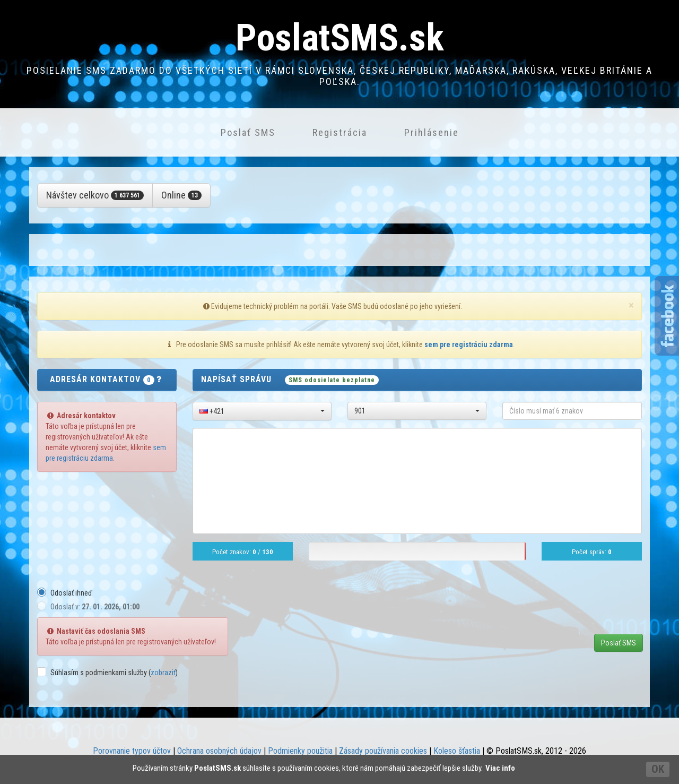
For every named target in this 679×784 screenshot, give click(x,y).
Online (181, 195)
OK (658, 769)
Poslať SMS (248, 132)
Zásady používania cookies (383, 751)
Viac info (500, 768)
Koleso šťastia (457, 751)
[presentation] (561, 608)
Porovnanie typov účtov (132, 751)
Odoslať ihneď (71, 593)
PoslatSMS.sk (340, 38)
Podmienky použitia (300, 751)
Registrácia (340, 132)
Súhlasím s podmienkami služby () (114, 673)
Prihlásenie (432, 132)
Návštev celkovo (95, 195)
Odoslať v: (95, 607)
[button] (262, 411)
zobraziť (163, 673)
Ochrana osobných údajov (219, 751)
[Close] (631, 305)
